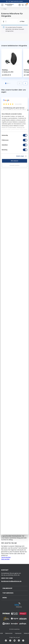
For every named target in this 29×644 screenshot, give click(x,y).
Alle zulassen (14, 161)
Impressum (18, 633)
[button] (6, 83)
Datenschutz (9, 633)
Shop (5, 9)
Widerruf (26, 633)
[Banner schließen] (28, 110)
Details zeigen (20, 156)
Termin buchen (6, 557)
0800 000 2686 (7, 578)
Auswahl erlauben (14, 165)
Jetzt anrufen (5, 559)
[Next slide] (25, 83)
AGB (1, 633)
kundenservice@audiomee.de (11, 581)
